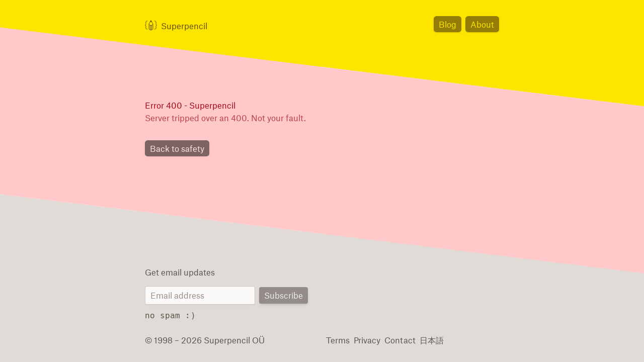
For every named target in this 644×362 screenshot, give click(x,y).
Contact (397, 340)
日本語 (427, 340)
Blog (450, 24)
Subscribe (285, 296)
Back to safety (176, 149)
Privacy (366, 340)
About (483, 24)
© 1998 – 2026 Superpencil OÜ (200, 340)
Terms (337, 340)
